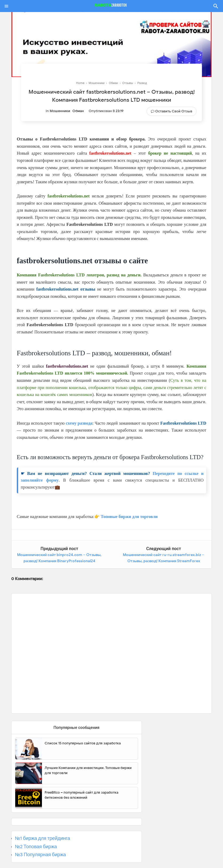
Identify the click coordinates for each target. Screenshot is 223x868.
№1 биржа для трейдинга (43, 838)
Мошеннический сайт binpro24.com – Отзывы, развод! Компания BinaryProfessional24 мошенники (59, 561)
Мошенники (60, 111)
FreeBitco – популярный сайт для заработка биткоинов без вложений (81, 795)
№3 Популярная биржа (40, 855)
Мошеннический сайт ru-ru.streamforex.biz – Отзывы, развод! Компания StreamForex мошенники (164, 561)
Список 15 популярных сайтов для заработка (83, 743)
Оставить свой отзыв (174, 111)
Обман (78, 111)
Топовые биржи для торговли (129, 517)
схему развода (79, 423)
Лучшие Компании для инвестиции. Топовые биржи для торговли (88, 770)
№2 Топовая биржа (36, 847)
